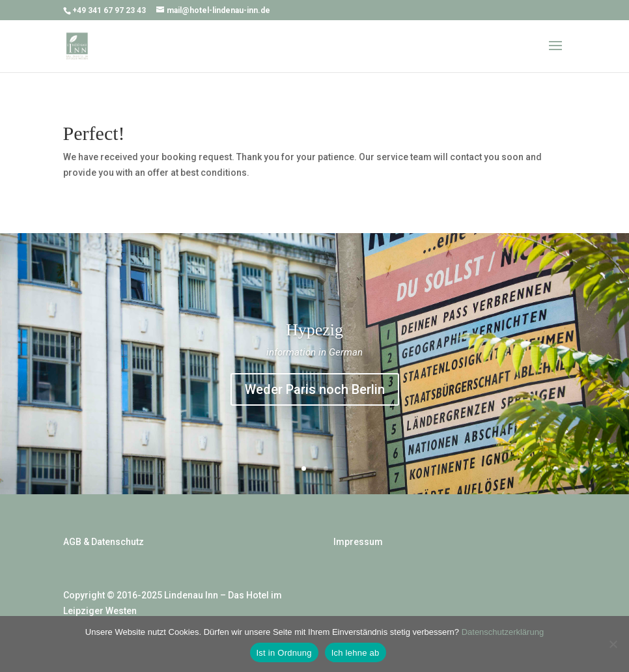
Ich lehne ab (356, 653)
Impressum (358, 542)
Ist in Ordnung (284, 653)
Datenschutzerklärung (503, 632)
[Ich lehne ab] (613, 644)
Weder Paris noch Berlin (315, 389)
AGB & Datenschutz (104, 542)
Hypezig (314, 330)
